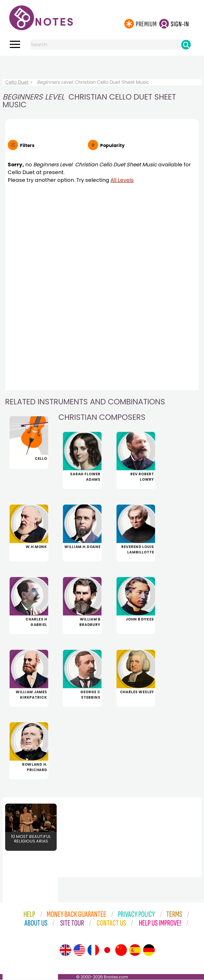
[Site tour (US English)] (79, 951)
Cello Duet (17, 82)
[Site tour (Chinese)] (121, 951)
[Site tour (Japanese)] (107, 951)
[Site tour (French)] (93, 951)
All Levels (122, 180)
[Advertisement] (102, 66)
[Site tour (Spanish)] (135, 951)
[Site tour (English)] (65, 951)
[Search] (186, 45)
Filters (27, 145)
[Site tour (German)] (149, 951)
